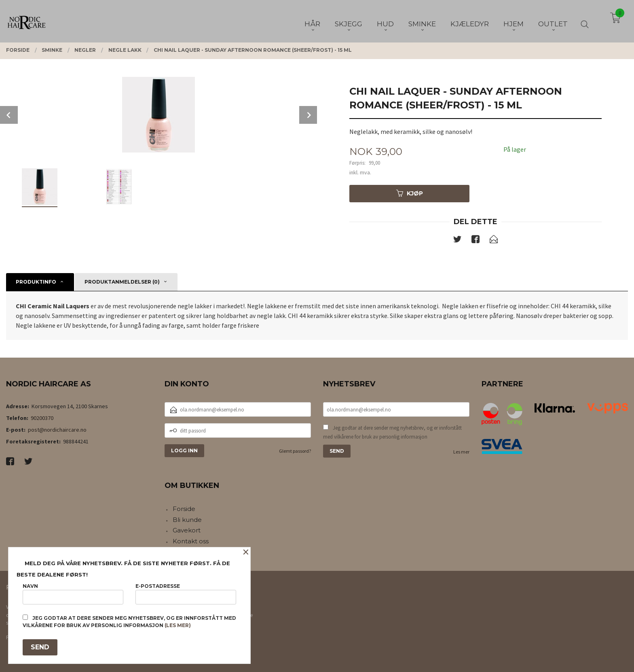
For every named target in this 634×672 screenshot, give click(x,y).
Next (308, 115)
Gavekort (187, 530)
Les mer (461, 452)
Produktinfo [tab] (36, 282)
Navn (73, 594)
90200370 (42, 418)
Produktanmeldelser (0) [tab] (122, 282)
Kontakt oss (191, 541)
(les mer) (178, 625)
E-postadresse (186, 594)
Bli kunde (187, 520)
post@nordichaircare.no (57, 430)
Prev (9, 115)
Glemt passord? (295, 451)
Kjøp (410, 193)
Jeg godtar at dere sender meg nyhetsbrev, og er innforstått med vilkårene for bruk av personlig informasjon (392, 432)
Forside (184, 509)
